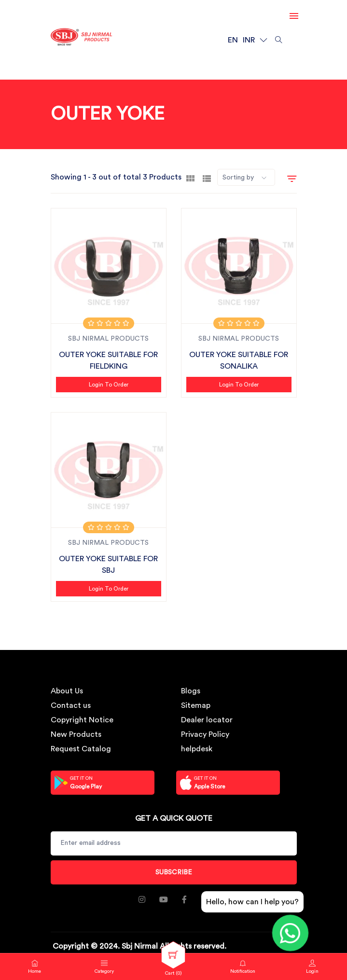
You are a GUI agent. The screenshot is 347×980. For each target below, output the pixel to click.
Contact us (71, 705)
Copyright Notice (82, 720)
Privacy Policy (205, 734)
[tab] (190, 178)
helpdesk (197, 749)
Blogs (191, 691)
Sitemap (196, 705)
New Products (76, 734)
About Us (67, 691)
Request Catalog (81, 749)
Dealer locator (207, 720)
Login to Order (109, 385)
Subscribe (174, 872)
